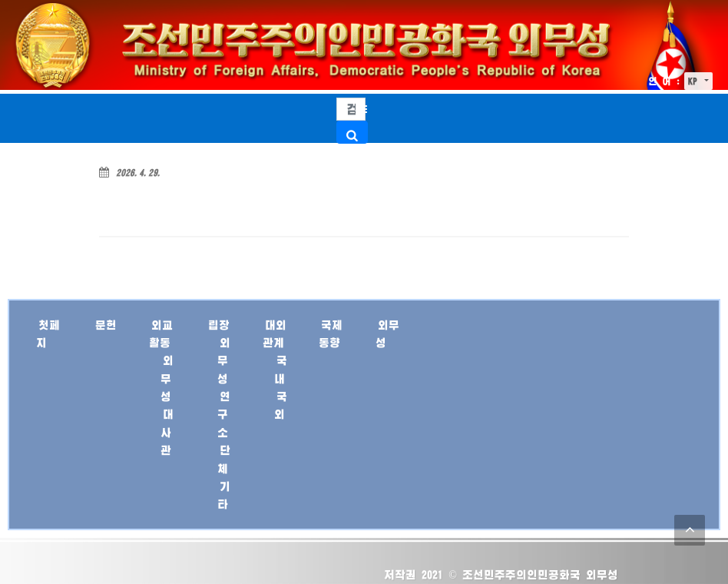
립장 (219, 325)
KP (695, 81)
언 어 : (664, 81)
